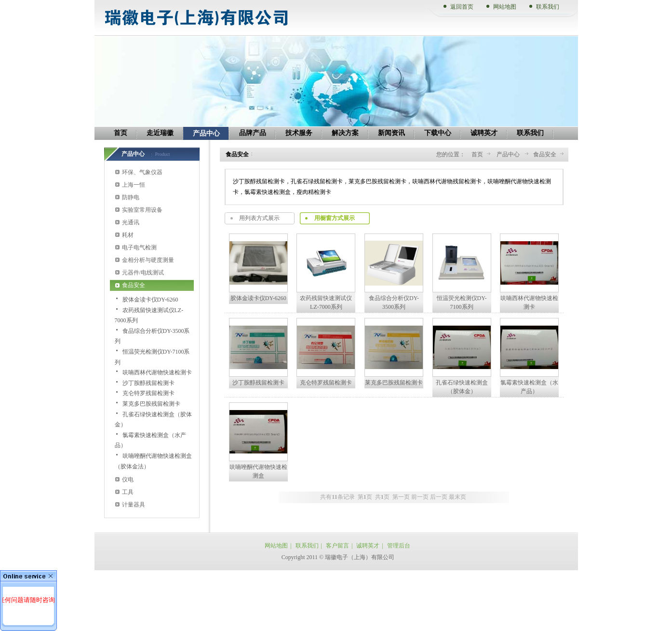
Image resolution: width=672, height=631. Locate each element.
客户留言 (337, 546)
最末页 (457, 497)
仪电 (128, 480)
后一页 (439, 497)
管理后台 (399, 546)
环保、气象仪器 (142, 172)
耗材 (128, 235)
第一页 (401, 497)
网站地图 (505, 7)
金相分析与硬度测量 (148, 260)
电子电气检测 (139, 247)
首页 (477, 154)
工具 (128, 492)
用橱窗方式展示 (335, 218)
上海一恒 (134, 185)
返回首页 (462, 7)
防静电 (131, 197)
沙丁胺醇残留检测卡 (148, 383)
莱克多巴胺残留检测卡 (151, 404)
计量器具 (134, 505)
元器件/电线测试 (143, 273)
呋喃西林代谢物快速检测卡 (157, 372)
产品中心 (509, 154)
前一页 (420, 497)
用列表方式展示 (259, 218)
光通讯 (131, 222)
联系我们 (548, 7)
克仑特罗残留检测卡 (148, 393)
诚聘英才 (368, 546)
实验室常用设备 (142, 210)
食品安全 (134, 285)
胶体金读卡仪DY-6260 (150, 300)
